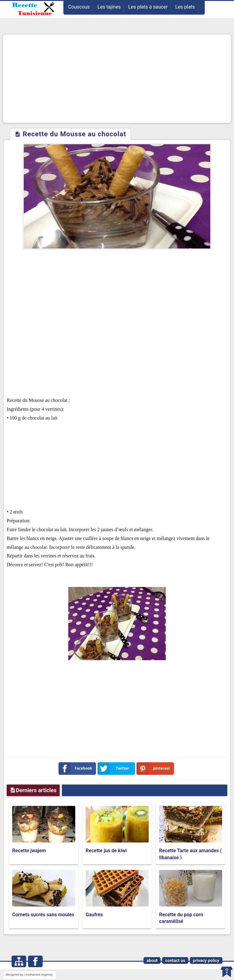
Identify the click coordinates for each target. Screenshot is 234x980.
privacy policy (206, 960)
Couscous (79, 7)
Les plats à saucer (148, 7)
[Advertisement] (117, 79)
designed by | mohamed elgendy (29, 975)
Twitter (115, 769)
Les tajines (109, 7)
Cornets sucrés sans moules (43, 915)
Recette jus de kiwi (106, 851)
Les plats (185, 7)
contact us (175, 960)
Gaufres (94, 915)
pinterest (154, 769)
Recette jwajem (29, 851)
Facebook (77, 769)
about (152, 960)
